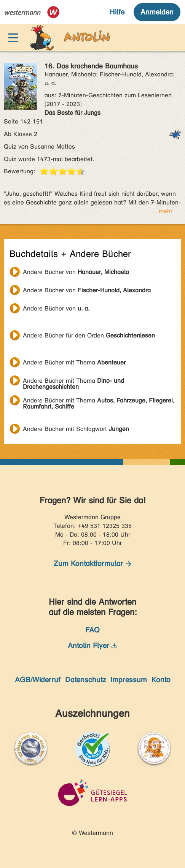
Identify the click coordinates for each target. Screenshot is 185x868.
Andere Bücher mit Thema (74, 362)
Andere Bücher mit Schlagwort (76, 429)
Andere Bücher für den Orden (89, 335)
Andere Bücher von (76, 272)
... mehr (162, 211)
